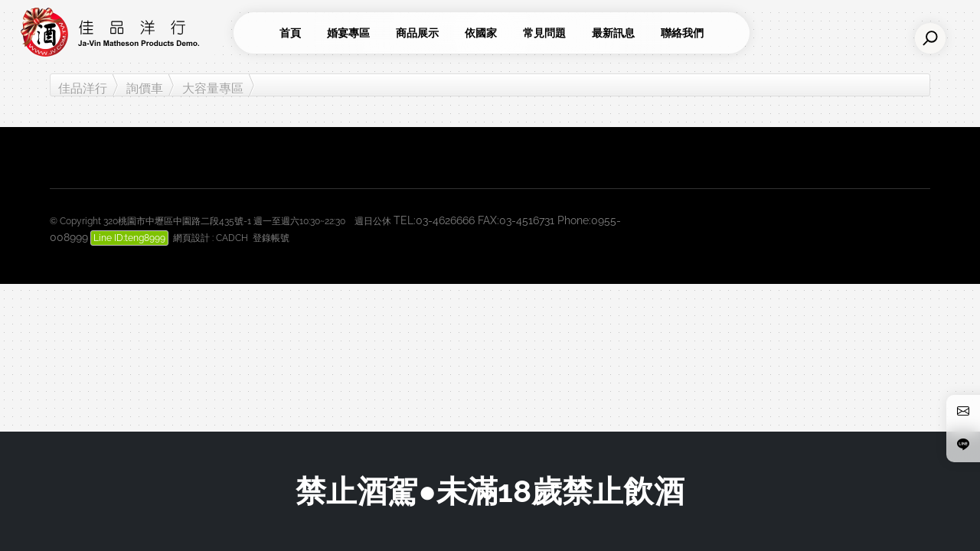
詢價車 (145, 88)
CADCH (232, 238)
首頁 (290, 33)
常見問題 (544, 33)
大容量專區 (213, 88)
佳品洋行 (83, 88)
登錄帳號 (271, 238)
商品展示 (417, 33)
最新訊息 (613, 33)
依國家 (481, 33)
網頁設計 (191, 238)
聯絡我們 (682, 33)
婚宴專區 (348, 33)
